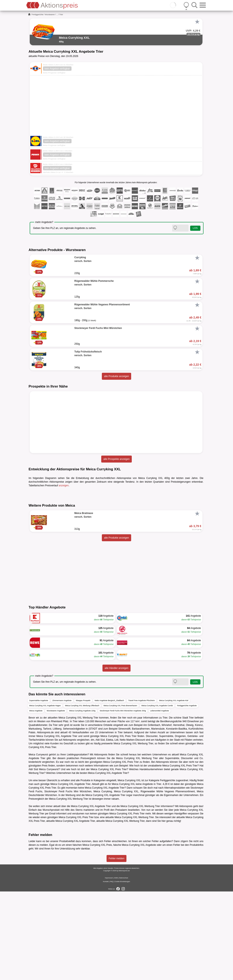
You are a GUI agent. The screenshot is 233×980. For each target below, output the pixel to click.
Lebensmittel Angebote (160, 799)
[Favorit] (197, 22)
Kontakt (106, 970)
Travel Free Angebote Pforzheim (142, 789)
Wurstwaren (50, 15)
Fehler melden (116, 947)
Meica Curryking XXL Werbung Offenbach (82, 794)
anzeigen (64, 485)
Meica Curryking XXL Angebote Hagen (45, 794)
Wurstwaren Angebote (56, 799)
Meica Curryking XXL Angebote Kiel (174, 789)
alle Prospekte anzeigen (116, 459)
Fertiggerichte (38, 15)
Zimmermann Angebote (62, 789)
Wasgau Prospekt (83, 789)
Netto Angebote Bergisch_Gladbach (109, 789)
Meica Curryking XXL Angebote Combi (157, 794)
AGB (116, 966)
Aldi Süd (33, 858)
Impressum (109, 966)
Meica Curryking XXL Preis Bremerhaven (120, 794)
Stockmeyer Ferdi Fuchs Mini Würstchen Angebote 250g (123, 799)
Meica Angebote (36, 799)
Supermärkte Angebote (39, 789)
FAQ (111, 970)
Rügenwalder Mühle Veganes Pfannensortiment (168, 880)
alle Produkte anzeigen (116, 376)
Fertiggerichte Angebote (187, 794)
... (57, 15)
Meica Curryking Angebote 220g (82, 799)
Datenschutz (124, 966)
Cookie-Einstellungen (122, 970)
